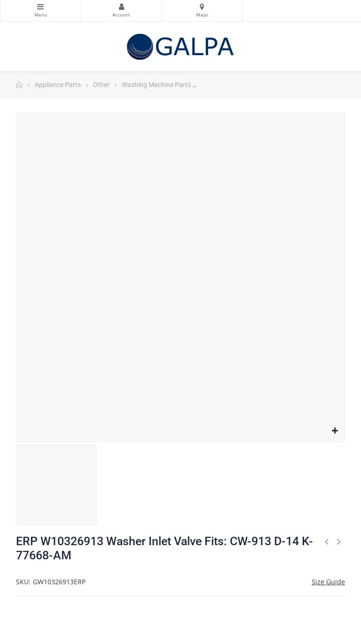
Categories (41, 7)
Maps (202, 7)
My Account (122, 7)
